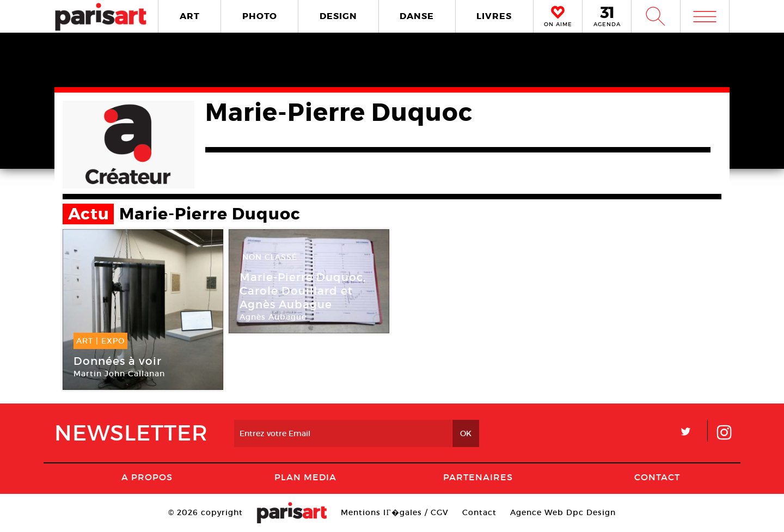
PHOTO (260, 16)
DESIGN (338, 16)
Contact (657, 477)
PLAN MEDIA (305, 477)
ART (190, 16)
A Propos (147, 477)
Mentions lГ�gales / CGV (394, 512)
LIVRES (494, 16)
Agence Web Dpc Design (563, 512)
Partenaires (478, 477)
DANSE (417, 16)
